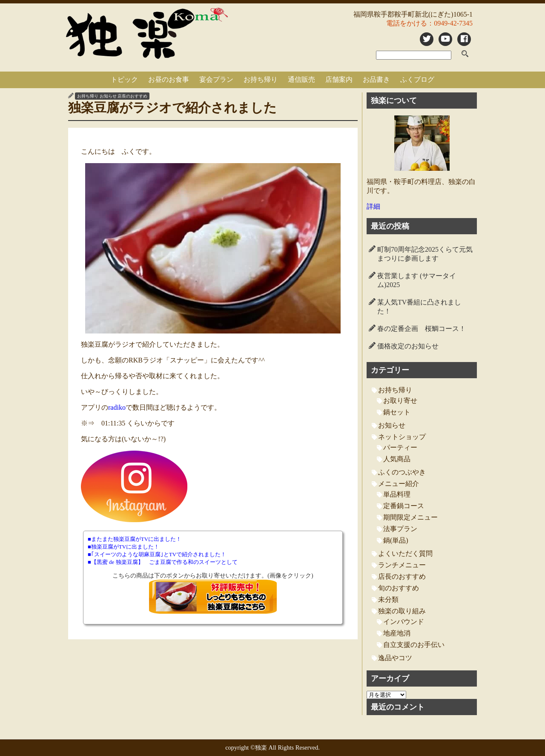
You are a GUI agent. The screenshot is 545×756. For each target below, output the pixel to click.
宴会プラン (216, 79)
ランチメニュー (402, 565)
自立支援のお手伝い (414, 645)
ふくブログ (417, 79)
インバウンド (404, 622)
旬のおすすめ (399, 588)
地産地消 (397, 633)
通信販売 (301, 79)
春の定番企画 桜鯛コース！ (422, 329)
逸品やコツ (395, 658)
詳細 (373, 206)
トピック (124, 79)
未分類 (388, 599)
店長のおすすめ (132, 96)
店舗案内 (339, 79)
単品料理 (397, 494)
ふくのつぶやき (402, 472)
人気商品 (397, 459)
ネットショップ (402, 437)
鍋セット (397, 412)
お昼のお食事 (169, 79)
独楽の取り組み (402, 611)
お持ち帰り (261, 79)
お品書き (376, 79)
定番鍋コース (404, 506)
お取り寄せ (400, 401)
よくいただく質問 (405, 553)
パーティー (400, 447)
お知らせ (108, 96)
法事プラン (400, 529)
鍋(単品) (396, 540)
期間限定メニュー (410, 517)
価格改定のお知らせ (408, 346)
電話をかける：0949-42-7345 (429, 23)
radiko (117, 407)
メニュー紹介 (399, 484)
